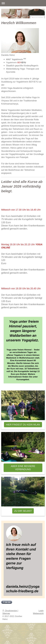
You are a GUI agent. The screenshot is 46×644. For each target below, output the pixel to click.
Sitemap (6, 613)
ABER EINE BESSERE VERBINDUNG (23, 468)
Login (41, 611)
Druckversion (10, 611)
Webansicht (38, 613)
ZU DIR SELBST (23, 511)
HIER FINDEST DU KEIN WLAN (23, 425)
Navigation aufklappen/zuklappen (23, 3)
